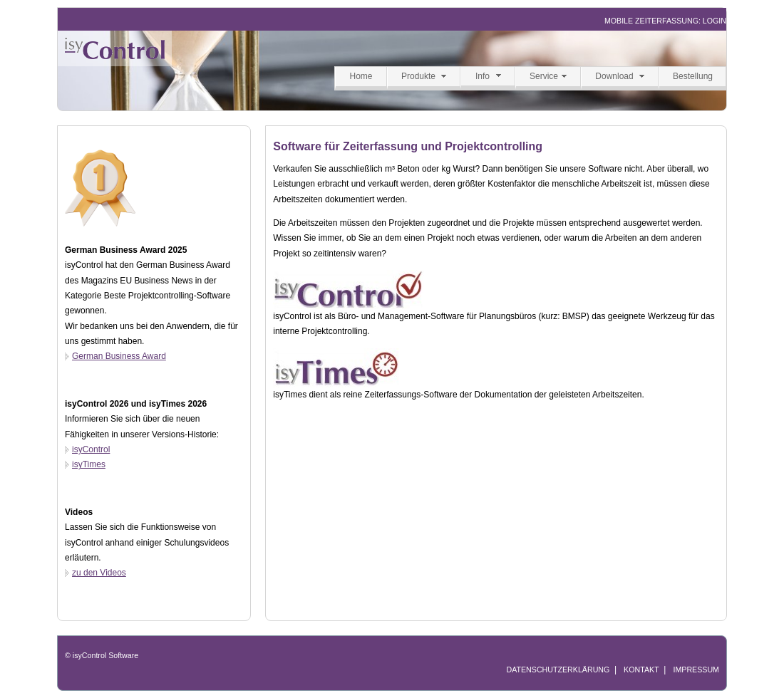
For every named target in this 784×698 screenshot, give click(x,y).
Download (614, 76)
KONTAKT (641, 670)
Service (544, 76)
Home (361, 76)
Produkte (418, 76)
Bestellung (693, 76)
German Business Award (119, 356)
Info (483, 76)
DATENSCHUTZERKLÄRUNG (558, 670)
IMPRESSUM (696, 670)
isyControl (91, 449)
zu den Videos (99, 573)
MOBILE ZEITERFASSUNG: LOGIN (665, 21)
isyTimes (89, 464)
